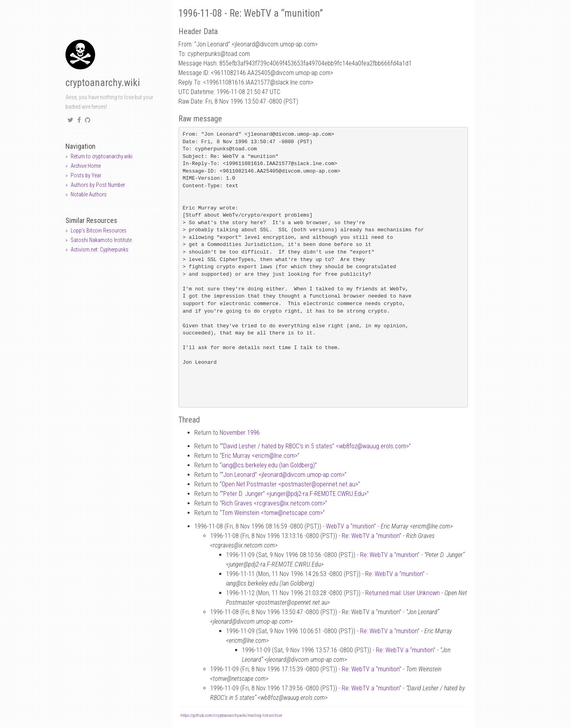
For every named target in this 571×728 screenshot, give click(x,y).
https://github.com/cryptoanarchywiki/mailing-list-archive (231, 716)
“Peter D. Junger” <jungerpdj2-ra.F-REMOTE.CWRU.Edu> (294, 494)
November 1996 (240, 433)
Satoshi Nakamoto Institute (101, 240)
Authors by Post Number (98, 185)
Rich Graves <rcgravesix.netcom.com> (273, 503)
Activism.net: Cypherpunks (100, 250)
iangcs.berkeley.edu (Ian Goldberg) (268, 465)
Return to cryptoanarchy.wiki (102, 156)
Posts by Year (86, 175)
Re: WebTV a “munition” (372, 536)
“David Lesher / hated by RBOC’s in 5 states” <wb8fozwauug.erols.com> (315, 446)
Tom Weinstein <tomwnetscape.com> (272, 513)
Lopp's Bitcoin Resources (99, 231)
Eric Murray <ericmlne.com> (260, 456)
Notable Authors (89, 194)
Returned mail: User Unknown (402, 593)
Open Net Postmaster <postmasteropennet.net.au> (290, 484)
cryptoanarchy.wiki (103, 83)
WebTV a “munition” (351, 526)
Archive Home (86, 166)
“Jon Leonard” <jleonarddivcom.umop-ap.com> (283, 475)
